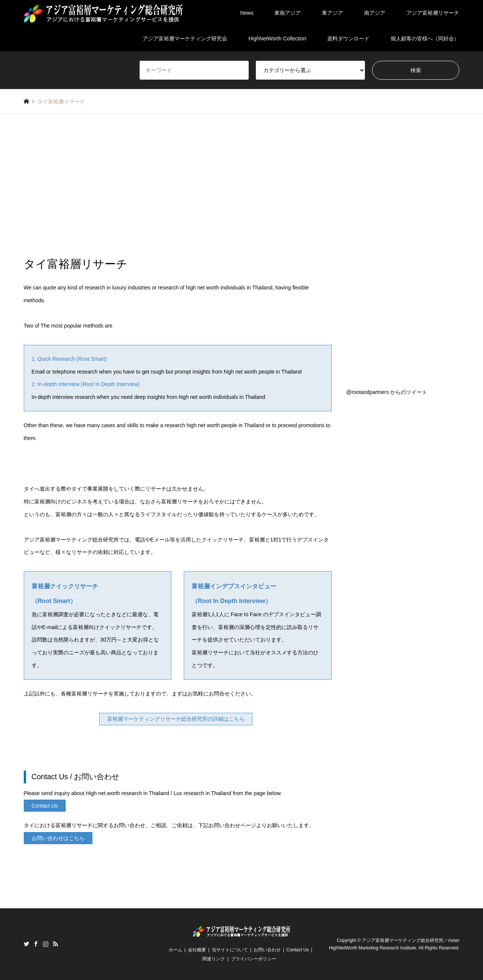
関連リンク (214, 959)
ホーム (175, 950)
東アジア (332, 13)
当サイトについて (230, 950)
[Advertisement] (241, 186)
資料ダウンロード (348, 38)
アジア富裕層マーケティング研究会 (185, 38)
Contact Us (298, 950)
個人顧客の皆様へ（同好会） (425, 38)
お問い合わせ (267, 950)
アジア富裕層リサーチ (433, 13)
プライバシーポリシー (254, 959)
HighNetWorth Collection (277, 38)
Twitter (26, 944)
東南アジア (288, 13)
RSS (55, 944)
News (247, 13)
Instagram (46, 944)
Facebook (36, 944)
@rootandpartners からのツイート (387, 392)
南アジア (375, 13)
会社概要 (197, 950)
